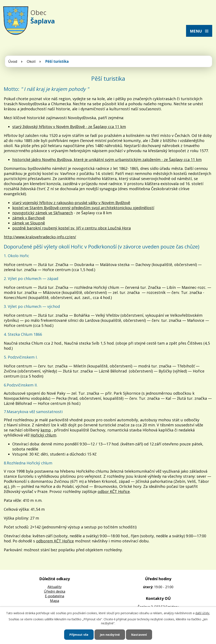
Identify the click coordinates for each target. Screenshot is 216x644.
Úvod (13, 61)
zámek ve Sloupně (29, 223)
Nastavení (139, 635)
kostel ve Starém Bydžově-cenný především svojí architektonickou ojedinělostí (83, 208)
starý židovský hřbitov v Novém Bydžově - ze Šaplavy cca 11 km (69, 127)
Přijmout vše (79, 635)
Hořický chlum (43, 435)
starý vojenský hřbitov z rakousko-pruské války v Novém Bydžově (71, 203)
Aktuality (55, 587)
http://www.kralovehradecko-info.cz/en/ (40, 237)
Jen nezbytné (110, 635)
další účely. (203, 613)
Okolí (31, 61)
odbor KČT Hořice (114, 491)
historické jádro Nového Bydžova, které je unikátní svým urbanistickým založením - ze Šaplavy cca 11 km (107, 160)
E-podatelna (55, 596)
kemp (46, 430)
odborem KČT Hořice (55, 541)
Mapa (55, 601)
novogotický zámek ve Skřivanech (43, 213)
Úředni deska (55, 591)
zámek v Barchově (29, 218)
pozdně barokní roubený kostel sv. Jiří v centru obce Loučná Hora (72, 228)
